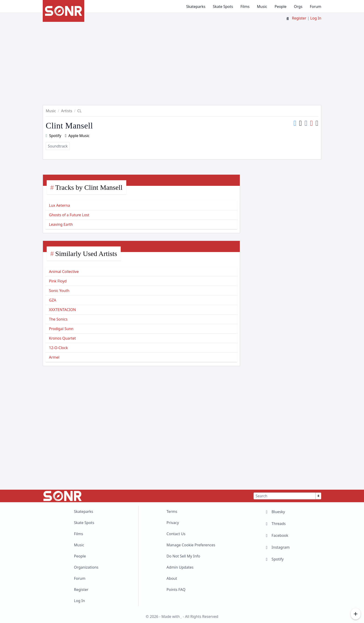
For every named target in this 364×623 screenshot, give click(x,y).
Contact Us (176, 534)
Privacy (173, 523)
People (281, 7)
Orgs (298, 7)
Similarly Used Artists (86, 254)
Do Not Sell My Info (183, 556)
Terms (172, 512)
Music (262, 7)
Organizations (86, 567)
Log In (316, 18)
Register (299, 18)
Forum (316, 7)
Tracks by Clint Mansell (89, 187)
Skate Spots (223, 7)
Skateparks (196, 7)
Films (245, 7)
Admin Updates (180, 567)
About (172, 578)
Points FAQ (176, 590)
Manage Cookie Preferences (191, 545)
